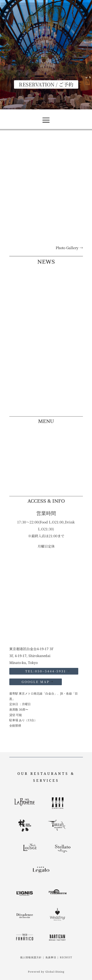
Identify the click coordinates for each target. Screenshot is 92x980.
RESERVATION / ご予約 (46, 84)
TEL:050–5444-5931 (44, 671)
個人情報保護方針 (31, 957)
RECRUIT (66, 957)
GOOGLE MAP (36, 682)
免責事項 (51, 957)
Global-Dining (55, 972)
